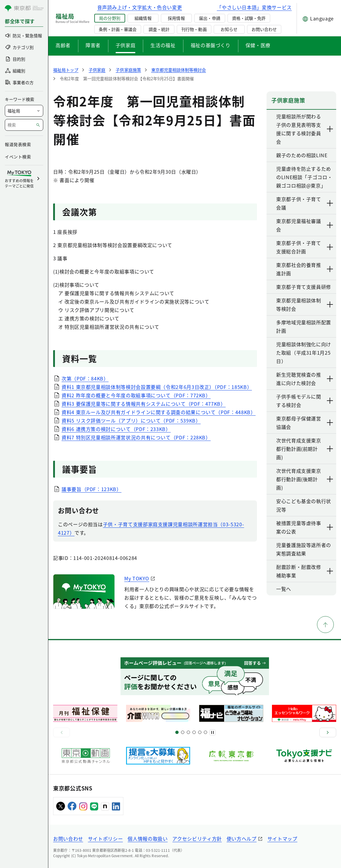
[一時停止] (213, 732)
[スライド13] (194, 732)
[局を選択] (24, 111)
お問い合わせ (264, 29)
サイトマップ (282, 839)
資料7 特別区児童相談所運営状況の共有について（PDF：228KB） (136, 437)
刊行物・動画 (194, 29)
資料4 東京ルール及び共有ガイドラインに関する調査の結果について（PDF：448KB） (159, 412)
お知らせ (229, 29)
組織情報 (143, 18)
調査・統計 (159, 29)
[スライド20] (205, 732)
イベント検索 (18, 157)
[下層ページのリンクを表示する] (330, 129)
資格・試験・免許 (249, 18)
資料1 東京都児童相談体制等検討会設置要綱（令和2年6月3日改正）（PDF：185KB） (157, 387)
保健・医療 (258, 45)
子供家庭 (126, 45)
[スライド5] (183, 732)
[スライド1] (177, 732)
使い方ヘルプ (242, 839)
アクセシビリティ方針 (197, 839)
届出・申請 (210, 18)
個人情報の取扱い (148, 839)
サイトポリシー (105, 839)
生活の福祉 (163, 45)
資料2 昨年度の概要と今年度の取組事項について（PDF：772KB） (136, 395)
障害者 (93, 45)
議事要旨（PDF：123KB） (92, 489)
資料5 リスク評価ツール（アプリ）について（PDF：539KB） (131, 420)
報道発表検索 (18, 144)
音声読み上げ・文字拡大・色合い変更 (140, 7)
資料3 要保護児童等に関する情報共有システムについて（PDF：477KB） (144, 404)
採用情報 (176, 18)
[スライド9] (188, 732)
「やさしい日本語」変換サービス (254, 7)
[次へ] (328, 732)
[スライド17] (200, 732)
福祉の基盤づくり (211, 45)
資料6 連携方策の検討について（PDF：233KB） (116, 429)
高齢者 (63, 45)
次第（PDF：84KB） (85, 378)
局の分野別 (110, 18)
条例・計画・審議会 (118, 29)
